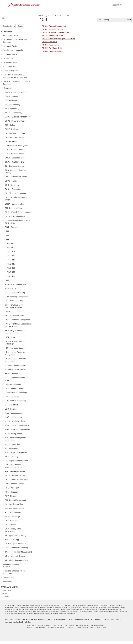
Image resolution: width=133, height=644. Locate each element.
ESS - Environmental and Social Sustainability (17, 222)
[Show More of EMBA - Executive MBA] (4, 204)
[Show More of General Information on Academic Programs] (2, 81)
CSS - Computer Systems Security (15, 171)
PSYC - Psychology (13, 512)
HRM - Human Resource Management (15, 353)
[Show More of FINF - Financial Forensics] (4, 284)
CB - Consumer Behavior (15, 133)
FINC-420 (11, 256)
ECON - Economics (13, 189)
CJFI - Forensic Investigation (16, 146)
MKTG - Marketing (12, 444)
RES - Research (11, 521)
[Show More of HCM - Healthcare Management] (4, 320)
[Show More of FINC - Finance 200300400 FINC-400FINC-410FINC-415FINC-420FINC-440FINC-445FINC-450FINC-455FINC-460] (4, 227)
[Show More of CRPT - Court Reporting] (4, 162)
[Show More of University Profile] (2, 46)
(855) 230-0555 (102, 627)
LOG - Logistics (11, 409)
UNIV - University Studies (15, 556)
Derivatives (50, 42)
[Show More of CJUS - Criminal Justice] (4, 154)
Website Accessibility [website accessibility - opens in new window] (45, 625)
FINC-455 (11, 272)
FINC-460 (11, 276)
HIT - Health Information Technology (14, 343)
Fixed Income (50, 45)
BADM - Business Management (17, 117)
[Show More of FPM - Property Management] (4, 297)
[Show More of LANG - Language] (4, 396)
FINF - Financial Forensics (15, 284)
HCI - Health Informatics (15, 316)
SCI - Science (10, 525)
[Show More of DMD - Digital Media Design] (4, 177)
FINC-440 (11, 260)
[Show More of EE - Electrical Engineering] (4, 193)
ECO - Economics (12, 185)
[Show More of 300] (5, 235)
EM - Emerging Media (14, 208)
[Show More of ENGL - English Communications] (4, 212)
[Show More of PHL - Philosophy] (4, 492)
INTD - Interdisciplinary (14, 388)
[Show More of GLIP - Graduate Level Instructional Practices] (4, 305)
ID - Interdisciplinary (13, 384)
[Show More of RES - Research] (4, 521)
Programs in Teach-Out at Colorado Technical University (15, 76)
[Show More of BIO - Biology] (4, 125)
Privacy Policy (31, 625)
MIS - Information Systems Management (15, 439)
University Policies (11, 54)
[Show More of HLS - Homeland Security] (4, 348)
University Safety (40, 627)
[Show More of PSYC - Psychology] (4, 512)
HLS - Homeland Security (15, 348)
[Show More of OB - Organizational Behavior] (4, 461)
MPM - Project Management (16, 452)
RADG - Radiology (12, 517)
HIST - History (11, 337)
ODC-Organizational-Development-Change (13, 466)
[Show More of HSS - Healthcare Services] (4, 369)
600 (8, 280)
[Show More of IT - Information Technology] (4, 392)
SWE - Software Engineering (16, 548)
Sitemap (29, 627)
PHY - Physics (11, 496)
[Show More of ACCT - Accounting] (4, 104)
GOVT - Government (13, 312)
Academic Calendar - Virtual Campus (14, 565)
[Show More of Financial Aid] (2, 577)
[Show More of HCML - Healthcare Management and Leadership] (4, 324)
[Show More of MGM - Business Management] (4, 425)
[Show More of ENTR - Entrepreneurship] (4, 216)
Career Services (10, 67)
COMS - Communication (15, 158)
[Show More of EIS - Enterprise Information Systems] (4, 197)
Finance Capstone (52, 51)
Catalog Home (6, 591)
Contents (7, 32)
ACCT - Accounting (13, 105)
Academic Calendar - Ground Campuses (15, 572)
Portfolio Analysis (52, 48)
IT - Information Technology (16, 393)
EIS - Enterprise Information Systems (16, 199)
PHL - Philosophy (12, 492)
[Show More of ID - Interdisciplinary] (4, 384)
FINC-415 (11, 252)
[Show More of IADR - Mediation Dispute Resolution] (4, 378)
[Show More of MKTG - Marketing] (4, 444)
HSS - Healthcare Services (16, 369)
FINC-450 (11, 268)
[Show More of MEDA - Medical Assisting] (4, 421)
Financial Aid (9, 578)
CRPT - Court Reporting (15, 162)
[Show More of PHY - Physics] (4, 496)
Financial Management (54, 26)
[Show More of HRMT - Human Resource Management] (4, 359)
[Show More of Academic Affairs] (2, 62)
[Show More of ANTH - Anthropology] (4, 113)
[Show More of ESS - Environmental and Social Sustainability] (4, 220)
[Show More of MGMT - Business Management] (4, 429)
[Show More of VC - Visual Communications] (4, 560)
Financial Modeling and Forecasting (59, 39)
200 (8, 231)
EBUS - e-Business (13, 181)
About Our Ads (69, 625)
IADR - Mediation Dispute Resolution (15, 379)
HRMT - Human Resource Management (15, 360)
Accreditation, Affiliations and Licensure (15, 41)
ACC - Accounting (12, 100)
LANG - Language (12, 397)
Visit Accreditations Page (67, 614)
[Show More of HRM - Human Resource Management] (4, 352)
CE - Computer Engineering (16, 137)
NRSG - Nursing (11, 457)
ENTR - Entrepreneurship (15, 216)
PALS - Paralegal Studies (15, 471)
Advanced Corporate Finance (56, 32)
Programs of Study (11, 35)
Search (20, 26)
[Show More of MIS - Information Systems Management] (4, 437)
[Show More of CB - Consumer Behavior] (4, 133)
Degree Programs (11, 71)
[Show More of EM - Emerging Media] (4, 208)
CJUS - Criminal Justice (14, 154)
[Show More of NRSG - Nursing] (4, 456)
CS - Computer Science (14, 166)
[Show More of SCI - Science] (4, 525)
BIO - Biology (10, 125)
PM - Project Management (15, 500)
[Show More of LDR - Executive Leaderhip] (4, 401)
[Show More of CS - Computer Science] (4, 166)
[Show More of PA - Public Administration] (4, 475)
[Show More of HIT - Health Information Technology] (4, 341)
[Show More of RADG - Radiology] (4, 516)
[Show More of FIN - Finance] (4, 288)
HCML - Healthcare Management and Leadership (18, 325)
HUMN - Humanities (13, 374)
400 (8, 239)
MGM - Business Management (17, 425)
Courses (7, 88)
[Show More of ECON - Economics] (4, 189)
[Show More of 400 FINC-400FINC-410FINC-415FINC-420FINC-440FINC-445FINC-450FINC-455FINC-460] (5, 239)
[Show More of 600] (5, 280)
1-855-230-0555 (118, 5)
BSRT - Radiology (12, 129)
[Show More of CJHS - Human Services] (4, 150)
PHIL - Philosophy (12, 488)
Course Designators (12, 96)
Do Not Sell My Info (82, 625)
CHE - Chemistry (12, 141)
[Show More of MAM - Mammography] (4, 413)
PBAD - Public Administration (17, 480)
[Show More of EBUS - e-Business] (4, 181)
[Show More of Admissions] (2, 58)
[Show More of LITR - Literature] (4, 405)
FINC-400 (11, 243)
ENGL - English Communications (18, 212)
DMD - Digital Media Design (16, 177)
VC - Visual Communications (16, 560)
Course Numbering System (15, 92)
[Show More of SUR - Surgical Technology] (4, 544)
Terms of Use (58, 625)
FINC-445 (11, 264)
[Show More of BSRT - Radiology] (4, 129)
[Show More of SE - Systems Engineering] (4, 535)
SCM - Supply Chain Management (13, 530)
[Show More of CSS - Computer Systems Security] (4, 170)
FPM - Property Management (17, 297)
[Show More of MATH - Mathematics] (4, 417)
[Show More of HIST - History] (4, 337)
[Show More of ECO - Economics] (4, 185)
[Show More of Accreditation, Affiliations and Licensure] (2, 39)
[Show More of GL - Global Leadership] (4, 301)
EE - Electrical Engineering (16, 193)
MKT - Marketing (12, 448)
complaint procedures (52, 614)
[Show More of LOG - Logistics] (4, 409)
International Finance (53, 35)
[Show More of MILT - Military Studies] (4, 433)
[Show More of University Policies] (2, 54)
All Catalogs (5, 597)
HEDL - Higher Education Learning (15, 332)
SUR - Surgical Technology (16, 544)
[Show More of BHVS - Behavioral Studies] (4, 121)
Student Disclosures (97, 625)
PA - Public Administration (15, 476)
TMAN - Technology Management (18, 552)
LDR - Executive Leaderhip (16, 401)
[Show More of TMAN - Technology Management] (4, 552)
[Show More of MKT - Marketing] (4, 448)
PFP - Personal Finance (14, 484)
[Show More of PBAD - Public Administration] (4, 480)
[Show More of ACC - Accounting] (4, 100)
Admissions (8, 58)
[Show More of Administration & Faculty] (2, 50)
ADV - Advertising (12, 109)
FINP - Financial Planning (15, 293)
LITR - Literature (12, 405)
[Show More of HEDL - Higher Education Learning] (4, 330)
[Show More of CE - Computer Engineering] (4, 137)
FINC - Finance (11, 227)
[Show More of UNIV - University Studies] (4, 556)
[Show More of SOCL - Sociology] (4, 539)
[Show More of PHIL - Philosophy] (4, 488)
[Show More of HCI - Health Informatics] (4, 316)
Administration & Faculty (13, 50)
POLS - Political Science (15, 508)
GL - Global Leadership (14, 301)
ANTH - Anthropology (13, 113)
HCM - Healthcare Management (18, 320)
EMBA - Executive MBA (14, 204)
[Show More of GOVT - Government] (4, 311)
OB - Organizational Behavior (17, 461)
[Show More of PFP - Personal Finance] (4, 484)
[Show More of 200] (5, 231)
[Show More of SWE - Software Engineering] (4, 548)
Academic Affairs (10, 63)
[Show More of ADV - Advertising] (4, 109)
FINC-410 (11, 248)
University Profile (10, 46)
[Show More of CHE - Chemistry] (4, 141)
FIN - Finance (10, 288)
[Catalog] (111, 20)
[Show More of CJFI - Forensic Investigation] (4, 145)
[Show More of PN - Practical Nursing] (4, 504)
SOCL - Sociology (12, 540)
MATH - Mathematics (13, 417)
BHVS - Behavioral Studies (16, 121)
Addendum (8, 582)
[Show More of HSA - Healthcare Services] (4, 365)
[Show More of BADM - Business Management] (4, 117)
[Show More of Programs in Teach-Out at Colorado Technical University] (2, 75)
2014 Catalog (43, 16)
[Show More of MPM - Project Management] (4, 452)
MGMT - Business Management (18, 429)
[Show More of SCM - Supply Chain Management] (4, 529)
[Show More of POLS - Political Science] (4, 508)
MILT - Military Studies (14, 434)
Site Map (4, 594)
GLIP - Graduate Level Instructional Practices (14, 306)
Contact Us (70, 627)
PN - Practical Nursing (14, 504)
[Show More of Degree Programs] (2, 71)
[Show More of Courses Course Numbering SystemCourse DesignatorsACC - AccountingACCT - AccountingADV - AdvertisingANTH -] (2, 88)
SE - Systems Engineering (15, 535)
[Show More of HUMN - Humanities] (4, 373)
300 (8, 235)
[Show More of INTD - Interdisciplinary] (4, 388)
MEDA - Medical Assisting (15, 421)
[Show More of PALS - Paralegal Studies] (4, 471)
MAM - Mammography (14, 413)
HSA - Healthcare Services (16, 365)
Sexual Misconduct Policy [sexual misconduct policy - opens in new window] (56, 627)
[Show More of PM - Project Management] (4, 500)
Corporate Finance (52, 29)
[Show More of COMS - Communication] (4, 158)
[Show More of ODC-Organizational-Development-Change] (4, 465)
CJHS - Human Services (15, 150)
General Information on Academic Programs (17, 83)
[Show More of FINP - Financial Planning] (4, 292)
